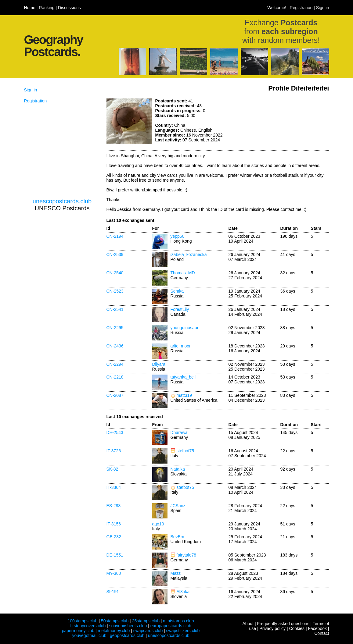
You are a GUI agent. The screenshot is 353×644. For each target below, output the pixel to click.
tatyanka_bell (183, 377)
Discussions (69, 8)
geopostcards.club (127, 635)
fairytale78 (187, 555)
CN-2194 (115, 236)
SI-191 (113, 592)
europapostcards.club (171, 626)
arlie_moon (181, 346)
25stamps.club (146, 621)
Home (30, 8)
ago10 (158, 524)
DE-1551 (115, 555)
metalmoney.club (114, 631)
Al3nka (183, 592)
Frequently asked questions (283, 624)
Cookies (297, 628)
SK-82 (112, 469)
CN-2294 (115, 364)
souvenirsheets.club (128, 626)
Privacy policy (272, 628)
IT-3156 (114, 524)
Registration (301, 8)
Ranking (47, 8)
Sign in (323, 8)
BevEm (177, 537)
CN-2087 (115, 395)
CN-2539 (115, 254)
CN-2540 (115, 273)
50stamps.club (115, 621)
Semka (177, 291)
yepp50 (178, 236)
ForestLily (180, 309)
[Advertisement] (283, 121)
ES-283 (114, 506)
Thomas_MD (183, 273)
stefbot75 (186, 451)
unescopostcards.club (62, 201)
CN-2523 (115, 291)
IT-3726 (114, 451)
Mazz (176, 573)
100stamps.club (82, 621)
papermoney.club (78, 631)
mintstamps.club (178, 621)
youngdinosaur (185, 328)
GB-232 (114, 537)
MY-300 (114, 573)
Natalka (178, 469)
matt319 (184, 395)
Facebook (317, 628)
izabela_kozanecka (189, 254)
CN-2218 (115, 377)
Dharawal (180, 432)
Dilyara (159, 364)
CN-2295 (115, 328)
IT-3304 (114, 487)
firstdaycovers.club (88, 626)
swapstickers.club (183, 631)
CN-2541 (115, 309)
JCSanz (178, 506)
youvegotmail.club (89, 635)
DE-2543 (115, 432)
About (248, 624)
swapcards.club (148, 631)
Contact (322, 633)
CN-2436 (115, 346)
